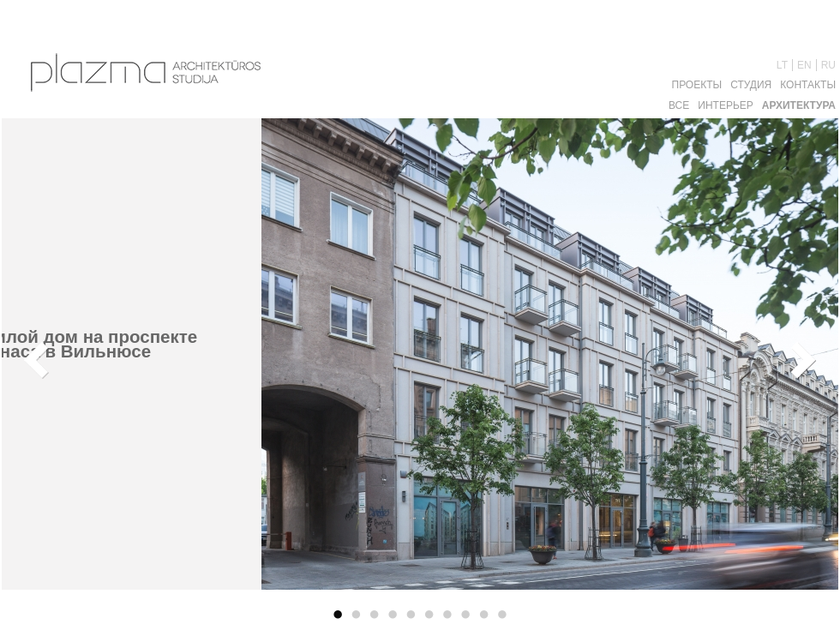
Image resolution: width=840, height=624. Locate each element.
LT (782, 65)
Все (679, 105)
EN (804, 65)
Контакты (808, 85)
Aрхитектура (799, 105)
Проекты (697, 85)
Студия (751, 85)
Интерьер (726, 105)
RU (828, 65)
